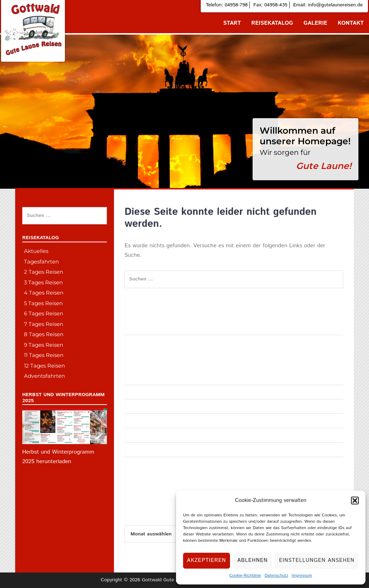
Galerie (315, 23)
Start (232, 23)
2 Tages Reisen (44, 272)
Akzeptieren (207, 560)
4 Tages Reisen (44, 293)
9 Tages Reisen (44, 345)
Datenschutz (276, 575)
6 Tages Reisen (44, 313)
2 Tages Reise (140, 449)
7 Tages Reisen (44, 324)
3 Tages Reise (140, 420)
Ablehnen (253, 560)
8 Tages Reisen (44, 334)
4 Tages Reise (140, 435)
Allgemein (135, 406)
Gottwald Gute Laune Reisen (174, 580)
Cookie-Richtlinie (245, 575)
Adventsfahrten (141, 392)
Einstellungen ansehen (317, 560)
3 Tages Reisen (43, 282)
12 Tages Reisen (44, 366)
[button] (355, 501)
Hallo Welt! (137, 342)
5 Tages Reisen (43, 303)
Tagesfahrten (139, 377)
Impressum (302, 575)
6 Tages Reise (140, 464)
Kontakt (351, 23)
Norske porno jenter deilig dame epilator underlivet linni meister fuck (200, 327)
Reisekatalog (272, 23)
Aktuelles (36, 251)
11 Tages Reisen (44, 355)
